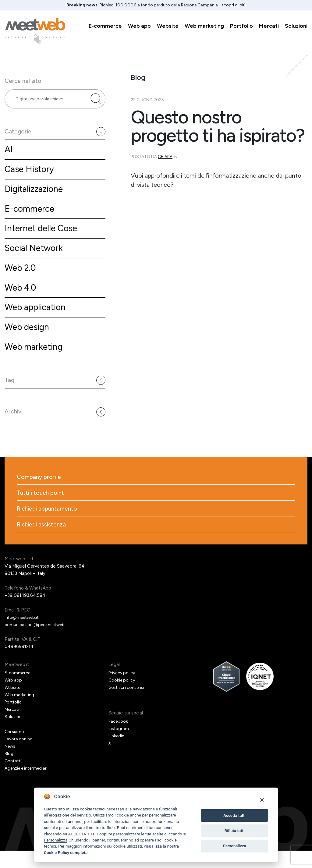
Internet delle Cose (43, 235)
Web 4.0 (21, 297)
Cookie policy (122, 697)
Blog (9, 771)
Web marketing (204, 26)
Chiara (165, 157)
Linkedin (117, 753)
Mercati (269, 26)
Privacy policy (123, 690)
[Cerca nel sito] (96, 101)
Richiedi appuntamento (48, 525)
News (11, 763)
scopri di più (234, 5)
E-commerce (105, 26)
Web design (29, 337)
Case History (31, 174)
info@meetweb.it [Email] (23, 635)
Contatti (14, 778)
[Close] (262, 800)
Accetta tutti (234, 815)
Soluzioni (296, 26)
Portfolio (241, 26)
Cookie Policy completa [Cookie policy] (66, 852)
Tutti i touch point (41, 509)
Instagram (119, 746)
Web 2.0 (21, 276)
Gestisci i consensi (128, 705)
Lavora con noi (20, 756)
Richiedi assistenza (42, 542)
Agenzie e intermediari (28, 785)
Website (168, 26)
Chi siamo (15, 749)
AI (9, 154)
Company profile (40, 492)
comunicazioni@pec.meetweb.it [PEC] (38, 642)
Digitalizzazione (36, 195)
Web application (37, 317)
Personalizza (56, 840)
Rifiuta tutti (235, 831)
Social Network (35, 256)
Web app (139, 26)
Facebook (119, 739)
